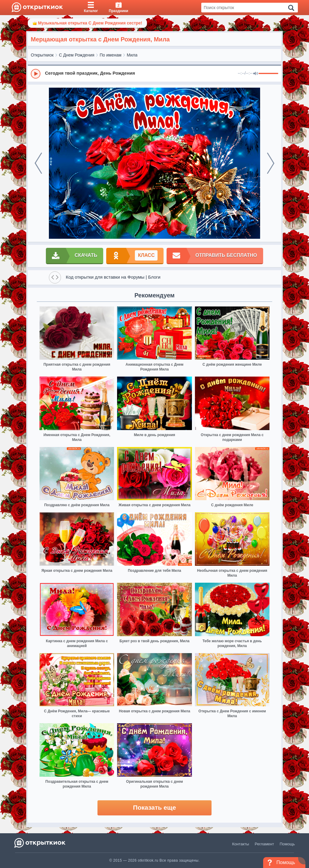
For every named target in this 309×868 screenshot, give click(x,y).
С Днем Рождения (76, 55)
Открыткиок (42, 55)
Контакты (241, 844)
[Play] (36, 74)
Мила (132, 55)
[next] (271, 163)
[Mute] (256, 74)
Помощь (287, 844)
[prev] (38, 163)
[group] (154, 73)
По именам (110, 55)
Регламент (264, 844)
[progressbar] (268, 74)
